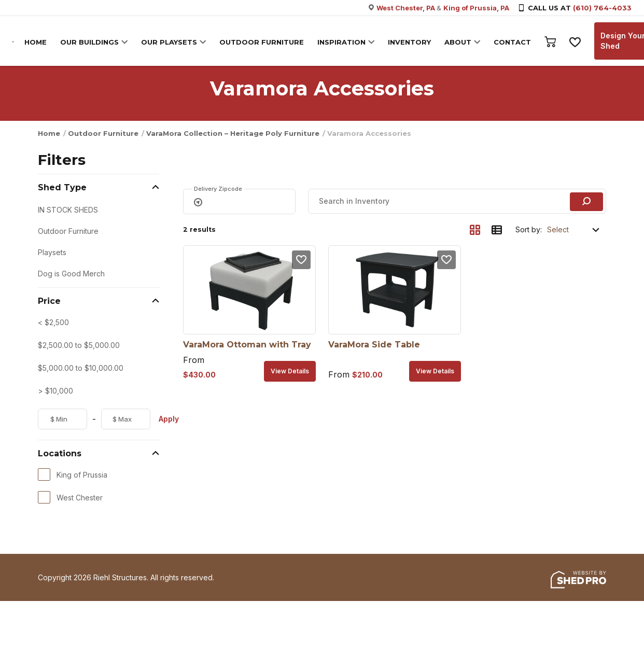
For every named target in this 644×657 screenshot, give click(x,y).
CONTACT (513, 42)
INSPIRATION (342, 42)
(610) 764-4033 (602, 8)
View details (290, 371)
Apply (169, 419)
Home (49, 133)
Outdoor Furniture (103, 133)
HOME (36, 42)
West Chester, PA (407, 8)
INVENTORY (410, 42)
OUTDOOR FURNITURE (262, 42)
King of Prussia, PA (476, 8)
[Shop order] (574, 230)
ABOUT (458, 42)
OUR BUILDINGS (90, 42)
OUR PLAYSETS (170, 42)
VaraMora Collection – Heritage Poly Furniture (233, 133)
